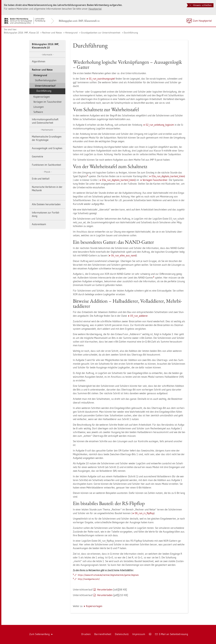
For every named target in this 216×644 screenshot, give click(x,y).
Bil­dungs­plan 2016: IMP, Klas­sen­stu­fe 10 (79, 21)
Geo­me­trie (37, 156)
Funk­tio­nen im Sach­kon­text (46, 165)
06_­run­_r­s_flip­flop (144, 513)
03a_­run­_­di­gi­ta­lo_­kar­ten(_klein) (168, 176)
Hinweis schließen (200, 5)
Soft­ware (38, 112)
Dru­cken (86, 634)
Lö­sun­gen (39, 107)
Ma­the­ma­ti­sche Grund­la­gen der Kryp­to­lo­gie (47, 138)
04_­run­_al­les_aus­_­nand (124, 255)
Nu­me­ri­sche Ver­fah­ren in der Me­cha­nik (47, 189)
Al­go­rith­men (39, 61)
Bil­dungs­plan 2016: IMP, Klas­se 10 (21, 33)
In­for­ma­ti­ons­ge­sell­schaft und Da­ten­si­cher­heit (45, 121)
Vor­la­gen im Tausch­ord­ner (48, 102)
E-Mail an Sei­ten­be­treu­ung (172, 634)
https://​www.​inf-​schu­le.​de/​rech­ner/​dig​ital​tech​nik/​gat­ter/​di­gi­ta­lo (108, 575)
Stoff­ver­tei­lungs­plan (46, 80)
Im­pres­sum (139, 634)
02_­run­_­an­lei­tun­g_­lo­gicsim (160, 125)
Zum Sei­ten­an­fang (41, 634)
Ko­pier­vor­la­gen (42, 97)
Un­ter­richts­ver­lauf (45, 86)
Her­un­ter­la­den (105, 590)
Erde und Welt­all (41, 179)
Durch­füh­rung (131, 33)
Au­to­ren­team (39, 224)
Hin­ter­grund (71, 33)
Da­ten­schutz (122, 634)
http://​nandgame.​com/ (89, 579)
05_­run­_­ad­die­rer (139, 316)
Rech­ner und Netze (52, 33)
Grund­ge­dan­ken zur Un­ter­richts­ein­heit (101, 33)
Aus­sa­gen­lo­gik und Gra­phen (47, 148)
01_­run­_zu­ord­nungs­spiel (102, 79)
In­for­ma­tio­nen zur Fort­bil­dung (46, 214)
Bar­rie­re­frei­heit (103, 634)
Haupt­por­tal (95, 9)
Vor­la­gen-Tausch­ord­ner (155, 180)
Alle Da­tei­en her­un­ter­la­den (46, 204)
